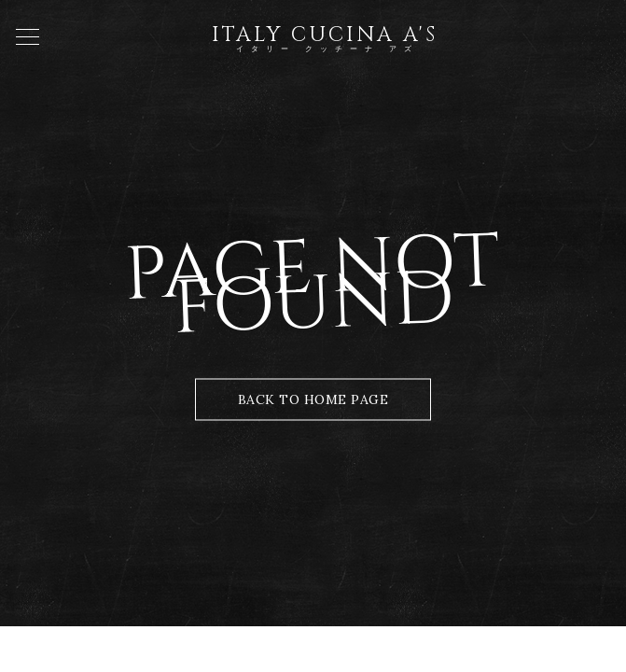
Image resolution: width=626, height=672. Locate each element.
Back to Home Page (313, 399)
